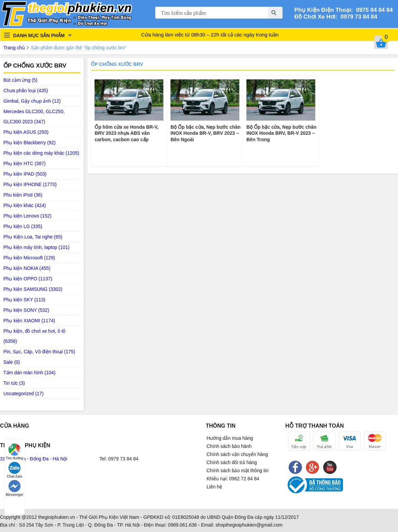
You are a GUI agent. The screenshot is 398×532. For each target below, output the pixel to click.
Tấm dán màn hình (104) (29, 373)
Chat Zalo (15, 470)
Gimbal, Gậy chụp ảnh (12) (32, 101)
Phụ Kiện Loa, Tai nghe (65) (33, 237)
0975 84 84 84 (373, 10)
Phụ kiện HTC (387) (24, 163)
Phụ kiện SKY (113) (24, 300)
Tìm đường (15, 452)
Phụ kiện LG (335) (23, 226)
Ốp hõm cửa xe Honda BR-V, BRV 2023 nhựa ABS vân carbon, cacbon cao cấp (126, 133)
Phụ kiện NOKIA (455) (27, 268)
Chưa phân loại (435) (26, 91)
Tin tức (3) (14, 383)
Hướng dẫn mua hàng (230, 438)
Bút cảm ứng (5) (20, 80)
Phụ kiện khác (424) (25, 205)
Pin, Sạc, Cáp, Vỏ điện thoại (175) (39, 352)
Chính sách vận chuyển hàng (237, 454)
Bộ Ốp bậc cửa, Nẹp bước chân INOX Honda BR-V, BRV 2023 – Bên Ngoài (205, 133)
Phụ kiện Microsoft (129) (29, 258)
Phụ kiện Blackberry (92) (30, 143)
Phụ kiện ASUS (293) (26, 132)
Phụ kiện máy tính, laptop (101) (36, 247)
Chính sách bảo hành (229, 446)
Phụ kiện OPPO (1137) (28, 279)
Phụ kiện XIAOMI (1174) (29, 321)
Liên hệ (214, 487)
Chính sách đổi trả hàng (232, 462)
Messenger (15, 488)
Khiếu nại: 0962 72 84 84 (233, 479)
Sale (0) (12, 362)
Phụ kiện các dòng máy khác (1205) (41, 153)
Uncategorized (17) (23, 394)
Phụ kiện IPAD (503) (25, 174)
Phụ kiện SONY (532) (26, 310)
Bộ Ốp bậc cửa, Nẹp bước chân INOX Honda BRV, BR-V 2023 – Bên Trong (281, 133)
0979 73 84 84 (357, 17)
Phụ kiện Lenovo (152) (27, 216)
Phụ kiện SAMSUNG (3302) (33, 289)
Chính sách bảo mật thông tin (237, 471)
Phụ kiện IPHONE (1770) (30, 184)
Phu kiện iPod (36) (23, 195)
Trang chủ (14, 48)
